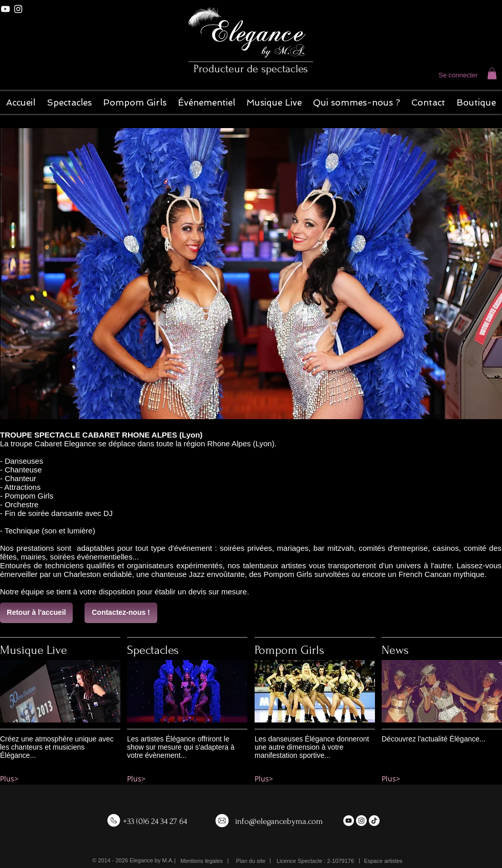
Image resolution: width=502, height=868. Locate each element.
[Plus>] (60, 779)
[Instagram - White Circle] (361, 821)
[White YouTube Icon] (5, 9)
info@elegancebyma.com (279, 821)
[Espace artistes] (383, 861)
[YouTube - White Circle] (349, 821)
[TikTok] (374, 821)
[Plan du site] (251, 861)
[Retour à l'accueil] (36, 613)
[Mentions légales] (202, 861)
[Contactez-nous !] (121, 613)
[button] (492, 74)
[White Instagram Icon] (18, 9)
